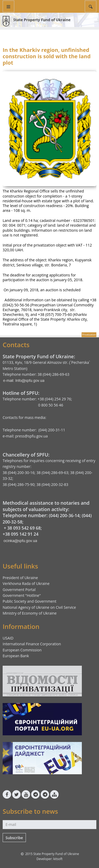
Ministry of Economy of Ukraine (30, 613)
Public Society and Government (30, 601)
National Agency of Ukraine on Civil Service (39, 607)
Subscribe (14, 838)
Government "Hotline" (22, 595)
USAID (8, 638)
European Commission (22, 650)
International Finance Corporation (32, 644)
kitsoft (58, 859)
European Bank (16, 656)
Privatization (89, 335)
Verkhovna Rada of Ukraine (26, 583)
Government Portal (19, 590)
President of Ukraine (20, 578)
